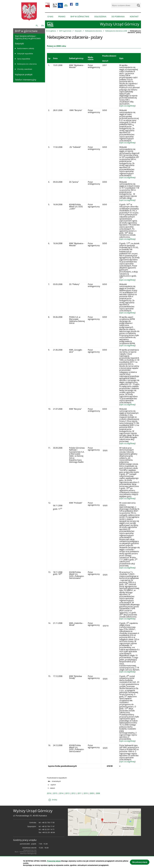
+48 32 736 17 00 (48, 822)
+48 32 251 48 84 (48, 832)
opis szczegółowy (127, 106)
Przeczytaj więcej (54, 861)
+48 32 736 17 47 (48, 826)
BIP (48, 5)
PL (37, 26)
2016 (49, 793)
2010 (86, 793)
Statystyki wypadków (25, 54)
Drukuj (55, 800)
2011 (79, 793)
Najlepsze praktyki (24, 74)
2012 (73, 793)
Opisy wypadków (24, 59)
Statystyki (78, 31)
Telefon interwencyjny (26, 80)
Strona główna (51, 31)
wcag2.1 (55, 5)
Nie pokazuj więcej (140, 862)
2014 (61, 793)
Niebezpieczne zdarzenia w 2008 (116, 31)
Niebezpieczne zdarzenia (93, 31)
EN (43, 26)
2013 (67, 793)
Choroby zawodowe (25, 69)
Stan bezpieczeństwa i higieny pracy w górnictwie (28, 37)
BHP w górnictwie (65, 31)
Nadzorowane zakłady (26, 48)
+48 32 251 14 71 (48, 829)
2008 (98, 793)
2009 (92, 793)
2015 (55, 793)
